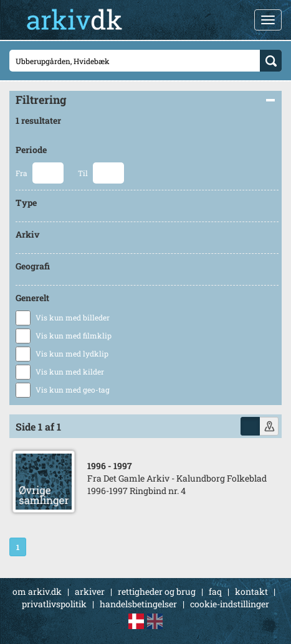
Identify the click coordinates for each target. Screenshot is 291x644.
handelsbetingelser (138, 604)
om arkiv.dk (37, 591)
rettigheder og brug (157, 591)
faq (215, 591)
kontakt (251, 591)
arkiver (90, 591)
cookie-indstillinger (230, 604)
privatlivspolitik (54, 604)
